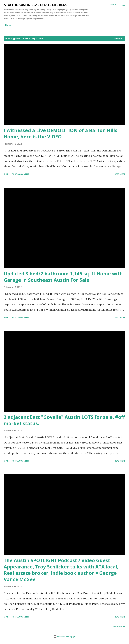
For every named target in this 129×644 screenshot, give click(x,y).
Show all (119, 38)
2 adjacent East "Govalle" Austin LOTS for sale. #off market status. (64, 420)
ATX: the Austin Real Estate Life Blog (36, 5)
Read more (120, 174)
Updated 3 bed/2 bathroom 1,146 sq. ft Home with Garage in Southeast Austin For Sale (63, 277)
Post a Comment (21, 174)
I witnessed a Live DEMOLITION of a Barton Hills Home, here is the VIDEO (60, 133)
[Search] (112, 5)
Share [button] (7, 174)
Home (8, 25)
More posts (119, 627)
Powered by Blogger (64, 637)
